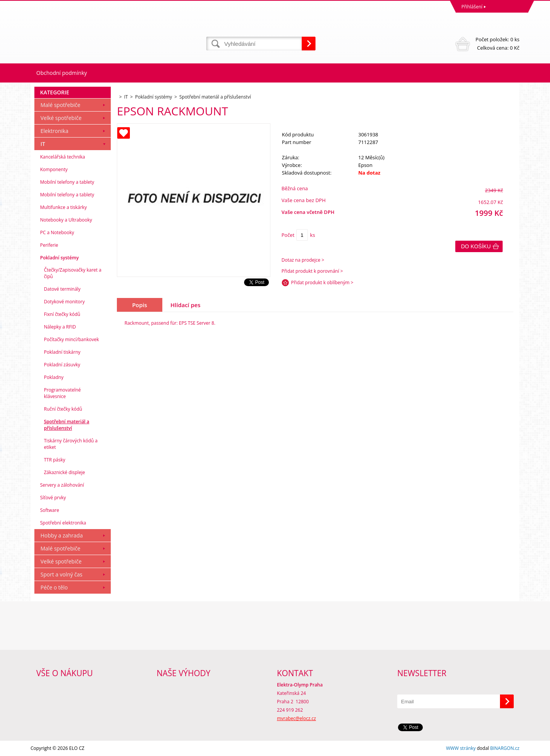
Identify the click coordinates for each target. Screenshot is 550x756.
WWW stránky (461, 748)
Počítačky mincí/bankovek (71, 339)
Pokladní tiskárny (62, 352)
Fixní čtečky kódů (62, 314)
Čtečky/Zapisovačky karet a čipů (73, 273)
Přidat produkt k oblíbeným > (322, 282)
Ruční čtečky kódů (63, 409)
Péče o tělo (54, 587)
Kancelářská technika (63, 157)
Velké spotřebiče (61, 118)
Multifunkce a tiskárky (63, 207)
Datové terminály (62, 289)
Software (50, 510)
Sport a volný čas (61, 574)
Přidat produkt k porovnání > (312, 271)
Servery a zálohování (62, 485)
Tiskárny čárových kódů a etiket (71, 444)
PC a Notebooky (57, 232)
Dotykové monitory (64, 302)
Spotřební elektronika (63, 523)
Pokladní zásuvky (62, 365)
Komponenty (54, 169)
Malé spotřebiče (60, 105)
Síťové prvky (53, 498)
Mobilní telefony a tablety (67, 182)
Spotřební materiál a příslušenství (67, 425)
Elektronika (54, 131)
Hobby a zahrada (62, 535)
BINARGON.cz (505, 748)
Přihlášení (472, 7)
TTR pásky (55, 460)
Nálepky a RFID (60, 327)
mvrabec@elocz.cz (296, 718)
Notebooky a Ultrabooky (66, 220)
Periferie (49, 245)
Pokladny (54, 377)
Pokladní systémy (59, 258)
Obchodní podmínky (62, 73)
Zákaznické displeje (64, 472)
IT (43, 144)
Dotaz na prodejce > (303, 260)
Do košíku (476, 246)
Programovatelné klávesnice (62, 393)
